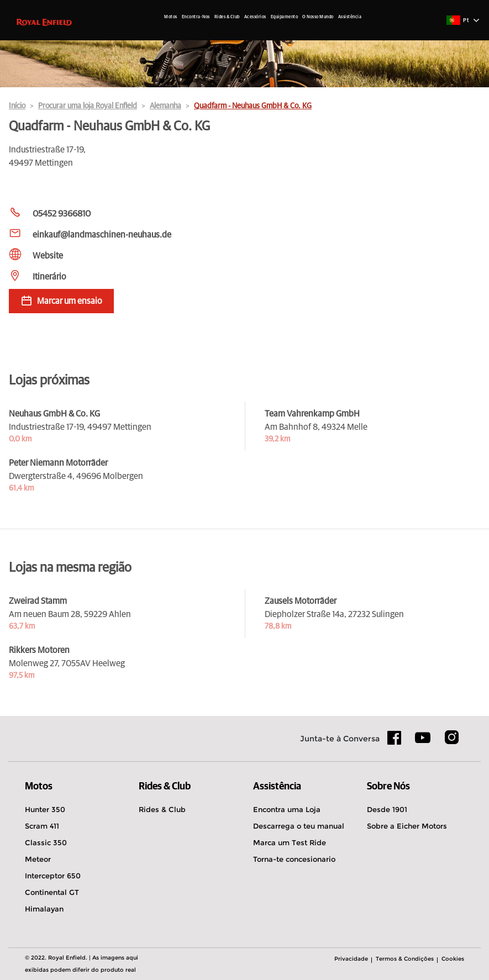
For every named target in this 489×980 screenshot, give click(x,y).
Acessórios (255, 17)
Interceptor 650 (53, 876)
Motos (171, 17)
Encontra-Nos (196, 17)
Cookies (453, 959)
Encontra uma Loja (287, 809)
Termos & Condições (405, 959)
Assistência (350, 17)
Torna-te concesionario (294, 859)
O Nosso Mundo (318, 17)
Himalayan (44, 909)
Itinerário (49, 277)
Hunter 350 (45, 809)
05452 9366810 (62, 214)
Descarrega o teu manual (299, 826)
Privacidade (351, 959)
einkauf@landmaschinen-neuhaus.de (102, 235)
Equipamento (285, 17)
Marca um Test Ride (290, 842)
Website (48, 256)
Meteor (38, 859)
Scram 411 (42, 826)
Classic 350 (46, 842)
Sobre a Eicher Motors (407, 826)
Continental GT (52, 892)
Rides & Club (227, 17)
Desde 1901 (387, 809)
